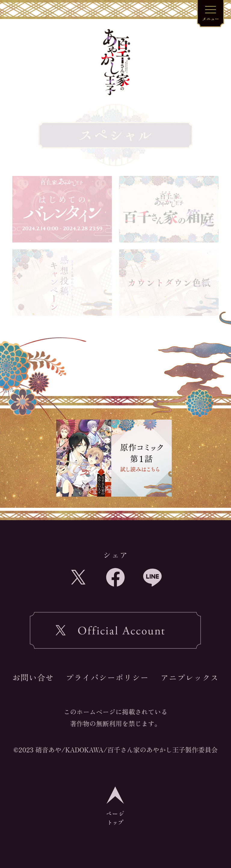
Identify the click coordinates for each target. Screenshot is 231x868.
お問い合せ (33, 677)
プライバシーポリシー (107, 677)
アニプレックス (190, 677)
